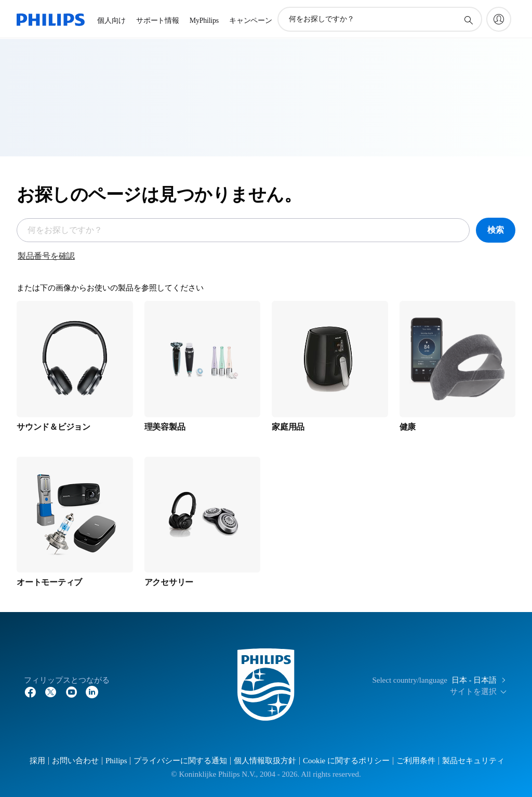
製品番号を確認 (46, 256)
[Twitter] (51, 692)
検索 (496, 230)
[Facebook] (30, 692)
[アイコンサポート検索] (468, 20)
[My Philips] (499, 19)
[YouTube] (72, 692)
